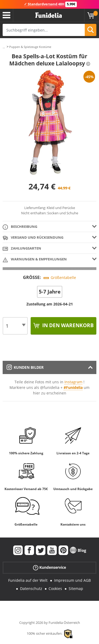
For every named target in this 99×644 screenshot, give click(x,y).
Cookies (55, 589)
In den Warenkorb (67, 325)
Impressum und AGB (72, 580)
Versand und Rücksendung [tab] (33, 238)
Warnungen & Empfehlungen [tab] (35, 259)
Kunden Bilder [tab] (25, 367)
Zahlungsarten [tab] (22, 249)
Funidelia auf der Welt (28, 580)
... (4, 47)
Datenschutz (31, 589)
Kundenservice (49, 568)
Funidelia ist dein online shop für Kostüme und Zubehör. (49, 15)
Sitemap (76, 589)
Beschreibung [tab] (20, 227)
